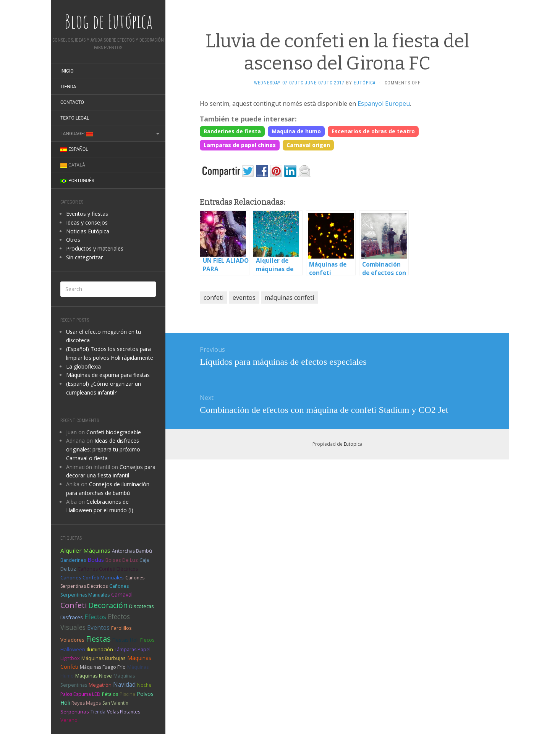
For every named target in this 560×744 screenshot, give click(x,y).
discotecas (142, 606)
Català (73, 165)
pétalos (110, 694)
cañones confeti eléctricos (108, 569)
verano (69, 720)
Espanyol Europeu (384, 104)
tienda (98, 712)
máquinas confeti (289, 298)
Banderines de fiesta (232, 131)
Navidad (124, 684)
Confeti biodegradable (114, 432)
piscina (127, 694)
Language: (77, 134)
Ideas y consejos (87, 222)
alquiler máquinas (85, 550)
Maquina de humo (296, 131)
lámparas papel (133, 649)
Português (77, 181)
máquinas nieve (94, 676)
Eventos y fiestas (87, 214)
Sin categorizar (84, 257)
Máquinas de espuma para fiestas (108, 375)
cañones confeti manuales (92, 577)
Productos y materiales (95, 248)
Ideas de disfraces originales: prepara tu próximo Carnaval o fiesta (103, 449)
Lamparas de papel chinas (240, 145)
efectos (95, 617)
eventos (98, 628)
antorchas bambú (132, 551)
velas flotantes (124, 712)
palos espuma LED (80, 694)
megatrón (100, 685)
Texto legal (75, 118)
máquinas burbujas (104, 658)
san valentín (115, 703)
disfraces (72, 617)
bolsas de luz (122, 560)
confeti (74, 605)
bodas (96, 560)
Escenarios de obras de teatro (373, 131)
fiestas (98, 639)
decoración (108, 605)
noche (144, 685)
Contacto (72, 102)
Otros (73, 240)
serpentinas (75, 712)
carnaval (122, 594)
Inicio (67, 71)
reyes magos (86, 703)
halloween (73, 649)
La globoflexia (83, 366)
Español (74, 149)
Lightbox (70, 658)
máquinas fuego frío (103, 667)
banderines (73, 560)
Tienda (68, 87)
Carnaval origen (308, 145)
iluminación (100, 649)
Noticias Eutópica (88, 231)
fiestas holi (125, 640)
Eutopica (353, 444)
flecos (147, 640)
